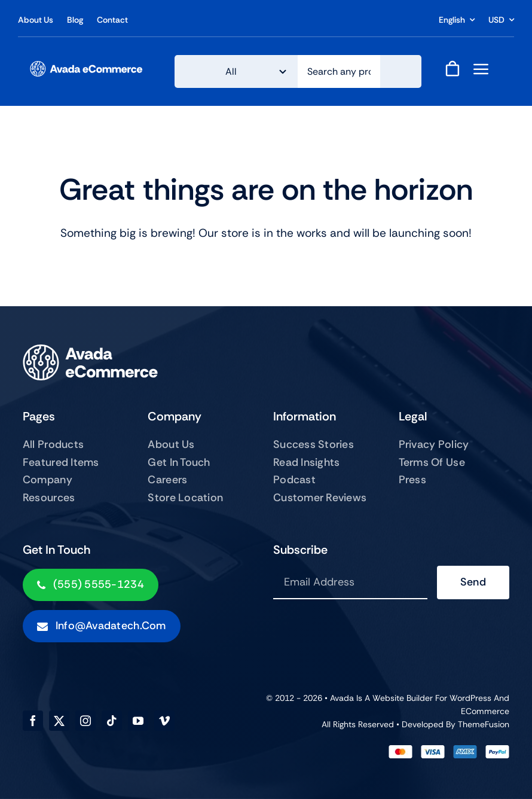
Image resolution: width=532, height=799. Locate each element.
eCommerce (485, 711)
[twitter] (59, 721)
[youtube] (138, 721)
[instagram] (85, 721)
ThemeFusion (484, 724)
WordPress (470, 698)
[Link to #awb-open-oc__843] (481, 69)
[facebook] (33, 721)
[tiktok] (112, 721)
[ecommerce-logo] (86, 67)
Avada (342, 698)
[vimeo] (164, 721)
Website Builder (403, 698)
